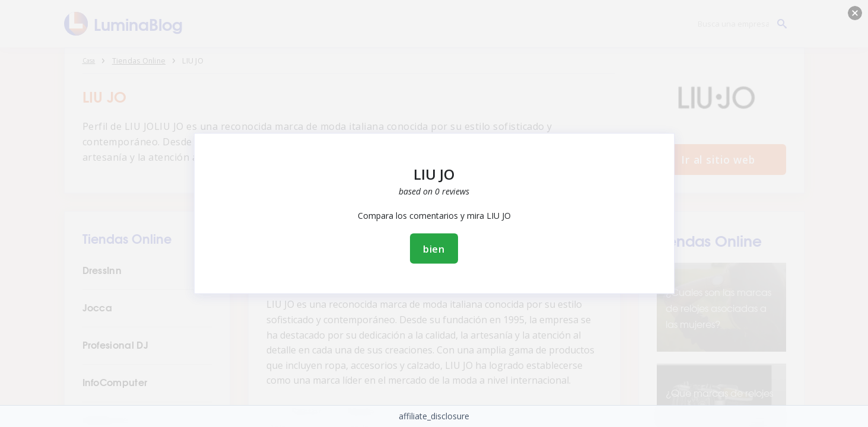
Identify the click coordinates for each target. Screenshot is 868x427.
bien (434, 249)
